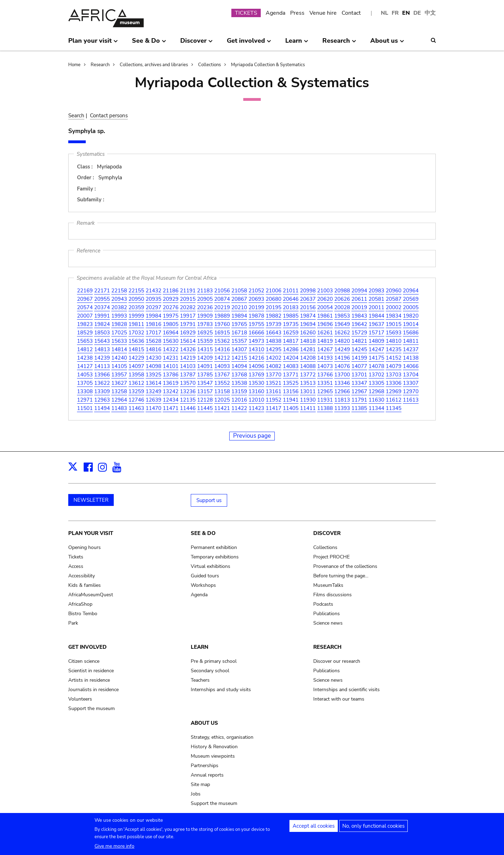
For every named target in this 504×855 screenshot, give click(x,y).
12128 (205, 400)
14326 (188, 349)
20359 (136, 307)
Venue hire (323, 13)
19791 (188, 324)
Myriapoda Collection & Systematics (268, 65)
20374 (102, 307)
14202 (274, 358)
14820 (342, 341)
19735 (291, 324)
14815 (136, 349)
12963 (102, 400)
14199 (359, 358)
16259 (291, 333)
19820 (411, 316)
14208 (308, 358)
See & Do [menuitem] (149, 43)
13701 (359, 375)
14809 (376, 341)
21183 (205, 291)
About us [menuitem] (387, 43)
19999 (136, 316)
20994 (359, 291)
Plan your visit (91, 533)
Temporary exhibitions (215, 557)
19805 (171, 324)
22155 (136, 291)
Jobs (196, 794)
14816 (153, 349)
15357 (239, 341)
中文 (430, 13)
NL (384, 13)
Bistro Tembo (83, 614)
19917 (188, 316)
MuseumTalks (328, 585)
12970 (411, 391)
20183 (291, 307)
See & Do (203, 533)
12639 (153, 400)
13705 (85, 383)
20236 (205, 307)
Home (74, 65)
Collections (209, 65)
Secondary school (210, 671)
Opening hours (85, 547)
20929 (171, 299)
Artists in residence (89, 680)
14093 (222, 366)
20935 (153, 299)
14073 (325, 366)
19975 (171, 316)
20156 (308, 307)
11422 (239, 408)
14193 (325, 358)
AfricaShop (80, 604)
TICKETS (246, 13)
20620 (325, 299)
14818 (308, 341)
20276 (171, 307)
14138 (411, 358)
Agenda (275, 13)
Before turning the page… (341, 576)
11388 (325, 408)
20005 (411, 307)
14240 (119, 358)
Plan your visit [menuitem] (93, 43)
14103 (188, 366)
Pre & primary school (214, 661)
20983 (376, 291)
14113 (102, 366)
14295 (274, 349)
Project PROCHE (331, 557)
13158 (222, 391)
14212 (222, 358)
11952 (274, 400)
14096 (256, 366)
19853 (342, 316)
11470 (153, 408)
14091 (205, 366)
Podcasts (323, 604)
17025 (119, 333)
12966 (342, 391)
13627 (119, 383)
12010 (256, 400)
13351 (325, 383)
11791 (359, 400)
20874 (222, 299)
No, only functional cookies (373, 828)
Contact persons (109, 116)
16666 (256, 333)
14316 (222, 349)
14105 (119, 366)
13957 (119, 375)
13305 (376, 383)
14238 (85, 358)
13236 (188, 391)
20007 (85, 316)
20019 (359, 307)
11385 (359, 408)
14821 (359, 341)
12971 (85, 400)
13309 (102, 391)
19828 (119, 324)
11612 (394, 400)
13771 (291, 375)
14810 (394, 341)
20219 (222, 307)
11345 (394, 408)
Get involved (87, 647)
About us (204, 723)
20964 (411, 291)
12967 (359, 391)
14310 (256, 349)
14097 (136, 366)
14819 (325, 341)
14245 (359, 349)
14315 (205, 349)
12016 (239, 400)
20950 (136, 299)
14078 (376, 366)
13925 (153, 375)
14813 (102, 349)
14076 (342, 366)
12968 (376, 391)
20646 (291, 299)
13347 (359, 383)
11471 (171, 408)
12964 (119, 400)
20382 (119, 307)
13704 (411, 375)
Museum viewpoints (213, 756)
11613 (411, 400)
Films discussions (332, 595)
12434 (171, 400)
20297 (153, 307)
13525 (291, 383)
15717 (376, 333)
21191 (188, 291)
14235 (394, 349)
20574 (85, 307)
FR (395, 13)
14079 (394, 366)
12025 (222, 400)
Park (73, 623)
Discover (327, 533)
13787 (188, 375)
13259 (136, 391)
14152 (394, 358)
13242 (171, 391)
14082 (274, 366)
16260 (308, 333)
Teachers (200, 680)
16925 (205, 333)
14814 (119, 349)
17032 (136, 333)
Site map (200, 784)
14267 (325, 349)
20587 (394, 299)
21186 (171, 291)
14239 (102, 358)
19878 (256, 316)
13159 (239, 391)
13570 (188, 383)
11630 (376, 400)
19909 (205, 316)
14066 (411, 366)
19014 (411, 324)
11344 (376, 408)
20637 (308, 299)
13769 (256, 375)
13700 (342, 375)
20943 (119, 299)
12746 (136, 400)
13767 (222, 375)
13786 (171, 375)
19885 (291, 316)
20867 (239, 299)
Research (100, 65)
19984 (153, 316)
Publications (327, 614)
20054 (325, 307)
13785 (205, 375)
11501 (85, 408)
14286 (291, 349)
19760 (222, 324)
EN (406, 13)
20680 (274, 299)
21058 (239, 291)
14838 (274, 341)
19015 (394, 324)
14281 (308, 349)
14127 (85, 366)
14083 (291, 366)
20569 (411, 299)
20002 (394, 307)
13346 (342, 383)
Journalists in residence (93, 690)
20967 (85, 299)
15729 (359, 333)
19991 (102, 316)
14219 (188, 358)
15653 (85, 341)
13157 (205, 391)
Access (76, 566)
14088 (308, 366)
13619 (171, 383)
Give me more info (114, 848)
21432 (153, 291)
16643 (274, 333)
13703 (394, 375)
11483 (119, 408)
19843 (359, 316)
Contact (351, 13)
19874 (308, 316)
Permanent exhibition (214, 547)
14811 (411, 341)
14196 (342, 358)
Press (297, 13)
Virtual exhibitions (211, 566)
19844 (376, 316)
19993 (119, 316)
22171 (102, 291)
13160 (256, 391)
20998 (308, 291)
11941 (291, 400)
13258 (119, 391)
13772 (308, 375)
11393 (342, 408)
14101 (171, 366)
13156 (291, 391)
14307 (239, 349)
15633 (119, 341)
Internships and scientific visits (346, 690)
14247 (376, 349)
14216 (256, 358)
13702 (376, 375)
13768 (239, 375)
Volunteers (80, 699)
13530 (256, 383)
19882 (274, 316)
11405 (291, 408)
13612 (136, 383)
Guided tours (205, 576)
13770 (274, 375)
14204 (291, 358)
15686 (411, 333)
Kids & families (85, 585)
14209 (205, 358)
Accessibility (82, 576)
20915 (188, 299)
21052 (256, 291)
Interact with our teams (339, 699)
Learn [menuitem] (297, 43)
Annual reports (207, 775)
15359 (205, 341)
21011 (291, 291)
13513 (308, 383)
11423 (256, 408)
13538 (239, 383)
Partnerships (205, 766)
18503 (102, 333)
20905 (205, 299)
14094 (239, 366)
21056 (222, 291)
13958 (136, 375)
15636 (136, 341)
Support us (209, 500)
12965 (325, 391)
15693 (394, 333)
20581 (376, 299)
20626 (342, 299)
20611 (359, 299)
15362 (222, 341)
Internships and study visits (221, 690)
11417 (274, 408)
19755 (256, 324)
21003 (325, 291)
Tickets (76, 557)
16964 (171, 333)
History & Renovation (214, 747)
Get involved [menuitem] (249, 43)
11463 (136, 408)
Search (76, 116)
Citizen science (84, 661)
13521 (274, 383)
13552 (222, 383)
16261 (325, 333)
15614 (188, 341)
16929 (188, 333)
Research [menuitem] (339, 43)
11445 (205, 408)
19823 (85, 324)
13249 (153, 391)
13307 (411, 383)
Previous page (252, 436)
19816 (153, 324)
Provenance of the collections (345, 566)
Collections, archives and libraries (154, 65)
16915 (222, 333)
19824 (102, 324)
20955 (102, 299)
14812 (85, 349)
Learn (199, 647)
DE (417, 13)
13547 (205, 383)
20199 (256, 307)
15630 (171, 341)
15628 (153, 341)
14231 (171, 358)
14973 (256, 341)
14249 (342, 349)
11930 (308, 400)
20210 (239, 307)
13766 (325, 375)
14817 (291, 341)
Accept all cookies (314, 828)
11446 (188, 408)
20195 (274, 307)
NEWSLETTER (91, 500)
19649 (342, 324)
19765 (239, 324)
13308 (85, 391)
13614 (153, 383)
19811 (136, 324)
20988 (342, 291)
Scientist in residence (91, 671)
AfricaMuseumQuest (91, 595)
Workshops (203, 585)
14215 (239, 358)
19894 (239, 316)
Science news (328, 623)
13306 (394, 383)
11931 (325, 400)
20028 (342, 307)
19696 (325, 324)
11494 (102, 408)
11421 (222, 408)
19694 (308, 324)
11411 (308, 408)
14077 (359, 366)
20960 (394, 291)
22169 (85, 291)
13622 (102, 383)
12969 (394, 391)
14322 (171, 349)
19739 (274, 324)
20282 (188, 307)
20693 (256, 299)
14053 (85, 375)
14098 (153, 366)
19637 (376, 324)
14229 (136, 358)
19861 (325, 316)
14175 (376, 358)
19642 (359, 324)
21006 (274, 291)
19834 (394, 316)
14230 (153, 358)
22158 (119, 291)
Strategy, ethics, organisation (222, 737)
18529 (85, 333)
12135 (188, 400)
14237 (411, 349)
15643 (102, 341)
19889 (222, 316)
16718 (239, 333)
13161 (274, 391)
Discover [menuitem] (197, 43)
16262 (342, 333)
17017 (153, 333)
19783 (205, 324)
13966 (102, 375)
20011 (376, 307)
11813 (342, 400)
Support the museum (92, 708)
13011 (308, 391)
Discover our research (337, 661)
